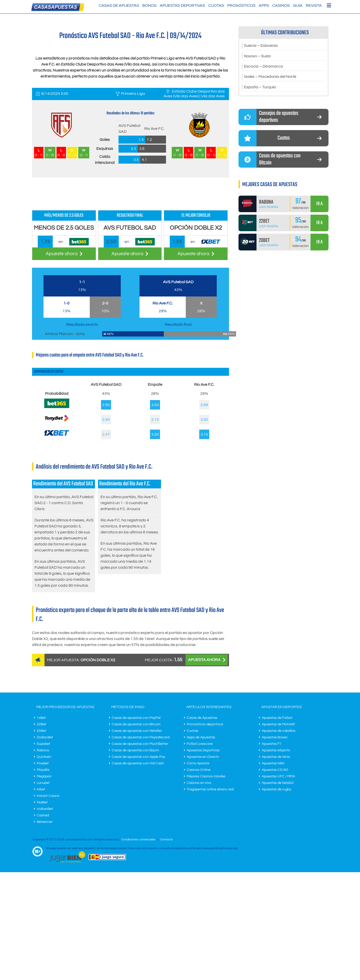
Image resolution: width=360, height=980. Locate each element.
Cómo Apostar (198, 763)
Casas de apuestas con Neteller (137, 731)
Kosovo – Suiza (257, 56)
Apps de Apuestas (201, 737)
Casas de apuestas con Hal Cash (138, 763)
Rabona (43, 750)
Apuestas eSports (276, 750)
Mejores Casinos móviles (206, 776)
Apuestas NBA (273, 763)
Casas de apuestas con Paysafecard (141, 737)
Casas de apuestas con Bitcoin (136, 724)
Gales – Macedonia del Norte (270, 77)
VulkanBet (45, 809)
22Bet (41, 724)
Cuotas (216, 6)
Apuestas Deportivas (182, 6)
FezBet (42, 802)
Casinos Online (199, 770)
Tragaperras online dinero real (210, 789)
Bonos (149, 6)
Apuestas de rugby (276, 789)
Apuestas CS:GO (275, 770)
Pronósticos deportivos (205, 724)
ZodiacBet (45, 737)
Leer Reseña (269, 208)
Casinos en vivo (199, 783)
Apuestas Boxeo (275, 737)
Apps (264, 6)
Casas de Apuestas (119, 6)
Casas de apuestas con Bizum (135, 750)
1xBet (41, 718)
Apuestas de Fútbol (277, 718)
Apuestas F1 (272, 744)
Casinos (281, 6)
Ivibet (41, 789)
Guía (298, 6)
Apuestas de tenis (276, 757)
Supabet (43, 744)
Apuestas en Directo (203, 757)
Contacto (166, 840)
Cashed (43, 815)
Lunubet (43, 783)
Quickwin (44, 757)
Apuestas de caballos (279, 731)
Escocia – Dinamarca (263, 67)
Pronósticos (241, 6)
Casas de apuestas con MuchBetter (140, 744)
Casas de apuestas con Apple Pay (138, 757)
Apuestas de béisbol (278, 783)
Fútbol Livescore (200, 744)
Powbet (43, 763)
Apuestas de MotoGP (278, 724)
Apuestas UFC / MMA (278, 776)
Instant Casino (48, 796)
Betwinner (45, 822)
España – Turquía (260, 88)
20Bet (41, 731)
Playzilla (43, 770)
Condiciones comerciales (139, 840)
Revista (314, 6)
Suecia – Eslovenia (261, 46)
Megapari (44, 776)
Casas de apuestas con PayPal (136, 718)
